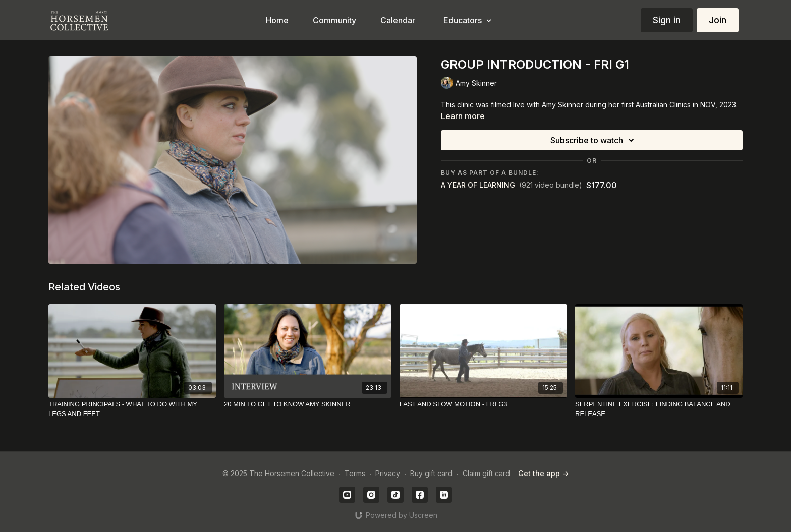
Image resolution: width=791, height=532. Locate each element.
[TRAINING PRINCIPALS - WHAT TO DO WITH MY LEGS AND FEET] (132, 409)
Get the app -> (543, 473)
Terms (355, 473)
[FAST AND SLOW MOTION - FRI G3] (483, 404)
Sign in (667, 20)
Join (718, 20)
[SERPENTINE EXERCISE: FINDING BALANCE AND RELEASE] (659, 409)
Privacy (388, 473)
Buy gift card (431, 473)
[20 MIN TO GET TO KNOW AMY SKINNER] (308, 404)
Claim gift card (486, 473)
